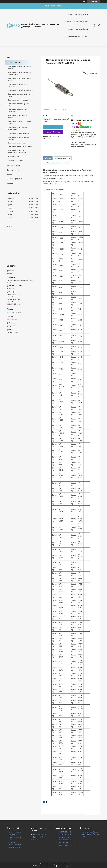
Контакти (68, 22)
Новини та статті (15, 837)
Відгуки (71, 29)
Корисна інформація (15, 179)
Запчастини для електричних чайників (19, 138)
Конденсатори (13, 157)
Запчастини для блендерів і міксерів (18, 117)
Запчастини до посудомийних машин (19, 95)
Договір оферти (82, 29)
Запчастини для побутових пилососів (18, 85)
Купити (53, 127)
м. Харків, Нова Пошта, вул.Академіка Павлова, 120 (91, 834)
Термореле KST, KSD (16, 160)
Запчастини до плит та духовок (20, 100)
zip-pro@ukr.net (12, 319)
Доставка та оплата (40, 834)
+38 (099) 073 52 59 (64, 837)
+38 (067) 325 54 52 (64, 832)
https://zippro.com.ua (14, 312)
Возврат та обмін (39, 837)
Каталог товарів (81, 14)
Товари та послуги (14, 63)
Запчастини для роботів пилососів (21, 90)
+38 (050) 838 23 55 (64, 840)
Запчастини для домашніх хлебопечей (18, 128)
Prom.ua (64, 864)
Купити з (53, 132)
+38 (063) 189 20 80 (64, 835)
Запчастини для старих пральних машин (20, 80)
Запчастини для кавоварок (18, 143)
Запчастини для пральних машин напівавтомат (20, 74)
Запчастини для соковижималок (20, 147)
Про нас (85, 37)
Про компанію (13, 835)
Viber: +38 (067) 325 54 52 (67, 845)
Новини (10, 183)
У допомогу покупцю (72, 37)
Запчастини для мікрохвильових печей (20, 122)
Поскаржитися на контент (48, 866)
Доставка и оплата (81, 22)
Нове (10, 840)
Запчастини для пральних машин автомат (20, 68)
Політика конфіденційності (66, 866)
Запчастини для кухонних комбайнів (17, 111)
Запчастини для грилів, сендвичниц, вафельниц (17, 152)
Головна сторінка (15, 832)
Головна (69, 14)
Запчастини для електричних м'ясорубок (19, 105)
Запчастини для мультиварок (19, 133)
